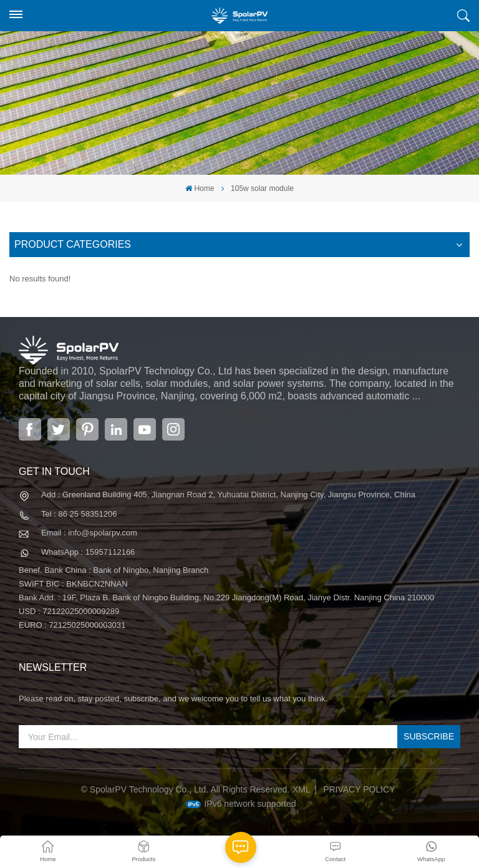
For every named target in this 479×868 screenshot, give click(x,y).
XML (302, 789)
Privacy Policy (359, 789)
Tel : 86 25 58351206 (79, 514)
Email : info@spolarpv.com (89, 533)
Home (200, 188)
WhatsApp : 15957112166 (88, 552)
